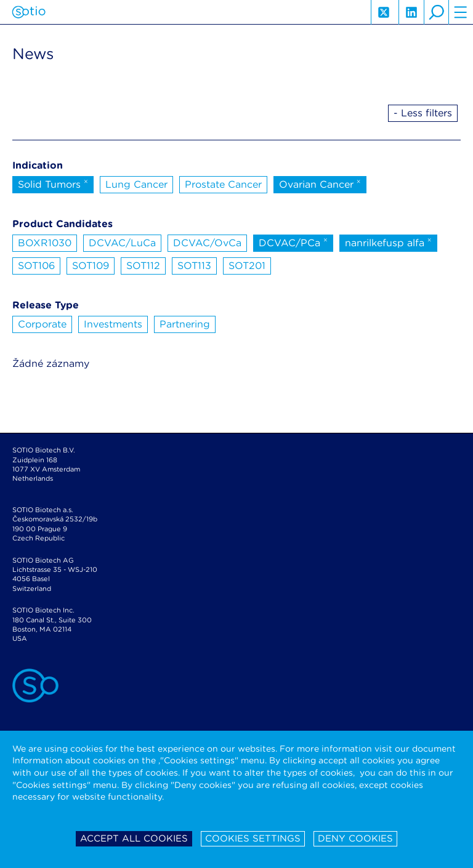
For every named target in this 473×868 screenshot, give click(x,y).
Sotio (29, 12)
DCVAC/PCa (293, 242)
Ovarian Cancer (320, 183)
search (436, 12)
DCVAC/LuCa (122, 243)
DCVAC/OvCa (207, 243)
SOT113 (194, 266)
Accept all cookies (134, 838)
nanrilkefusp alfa (388, 242)
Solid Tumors (53, 183)
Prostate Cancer (223, 184)
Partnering (185, 324)
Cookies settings (253, 838)
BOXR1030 (45, 243)
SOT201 (247, 266)
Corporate (42, 324)
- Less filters (423, 113)
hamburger (461, 12)
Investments (113, 324)
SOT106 (36, 266)
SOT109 (91, 266)
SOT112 (143, 266)
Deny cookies (355, 838)
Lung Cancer (136, 184)
